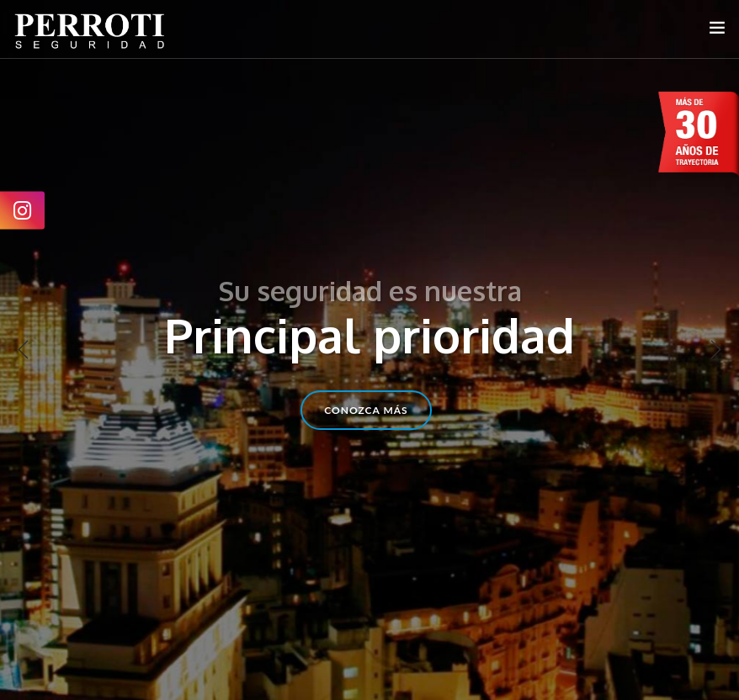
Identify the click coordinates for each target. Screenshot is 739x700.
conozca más (366, 410)
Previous (24, 350)
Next (715, 350)
